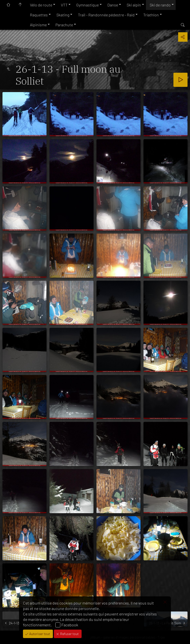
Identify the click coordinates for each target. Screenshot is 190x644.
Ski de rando (160, 5)
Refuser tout (69, 634)
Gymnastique (87, 5)
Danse (113, 5)
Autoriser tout (39, 634)
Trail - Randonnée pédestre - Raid (106, 15)
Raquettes (39, 15)
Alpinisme (38, 25)
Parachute (64, 25)
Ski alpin (134, 5)
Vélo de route (41, 5)
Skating (63, 15)
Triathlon (151, 15)
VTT (64, 5)
